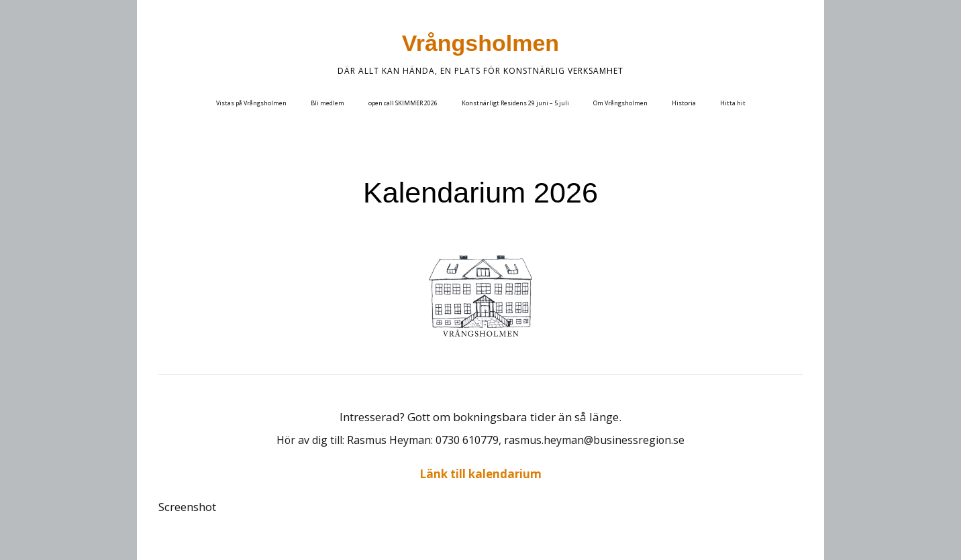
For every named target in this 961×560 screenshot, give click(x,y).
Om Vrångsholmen (620, 103)
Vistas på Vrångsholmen (251, 103)
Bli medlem (327, 103)
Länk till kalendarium (480, 474)
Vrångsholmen (480, 43)
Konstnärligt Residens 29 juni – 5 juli (515, 103)
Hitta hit (733, 103)
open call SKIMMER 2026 (403, 103)
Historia (684, 103)
